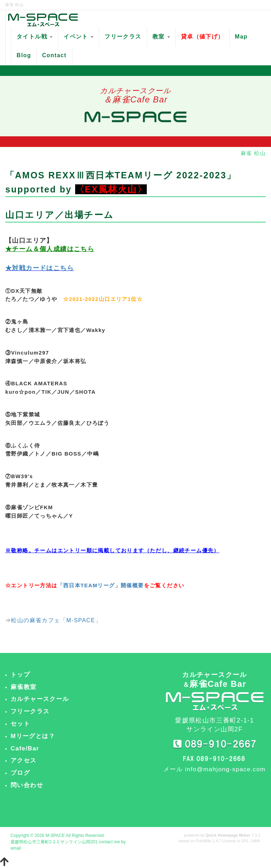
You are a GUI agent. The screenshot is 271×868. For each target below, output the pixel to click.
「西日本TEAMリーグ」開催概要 (101, 585)
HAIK (256, 841)
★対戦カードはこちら (40, 268)
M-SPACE (55, 836)
